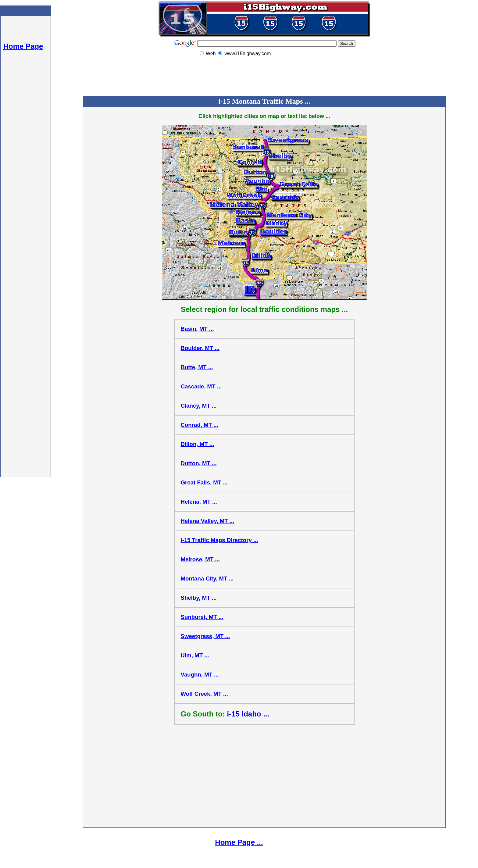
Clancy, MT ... (199, 406)
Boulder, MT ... (200, 348)
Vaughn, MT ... (200, 675)
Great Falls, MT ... (204, 482)
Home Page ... (239, 842)
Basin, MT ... (197, 329)
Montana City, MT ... (207, 579)
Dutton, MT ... (199, 463)
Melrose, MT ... (200, 559)
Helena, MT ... (199, 502)
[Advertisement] (26, 168)
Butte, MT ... (197, 367)
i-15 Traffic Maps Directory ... (219, 540)
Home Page (23, 46)
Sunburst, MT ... (202, 617)
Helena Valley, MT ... (208, 521)
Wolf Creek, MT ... (204, 694)
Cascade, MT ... (201, 386)
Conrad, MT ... (200, 425)
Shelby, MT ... (199, 598)
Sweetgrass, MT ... (205, 636)
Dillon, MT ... (198, 444)
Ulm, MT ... (195, 655)
